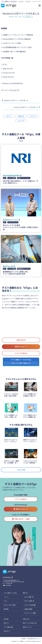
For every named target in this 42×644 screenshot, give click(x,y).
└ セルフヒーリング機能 (29, 613)
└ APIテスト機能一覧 (29, 601)
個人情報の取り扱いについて (34, 639)
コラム (6, 601)
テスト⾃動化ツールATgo (10, 593)
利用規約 (23, 639)
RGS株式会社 (8, 577)
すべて (9, 116)
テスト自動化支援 (8, 627)
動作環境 (6, 609)
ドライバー (33, 116)
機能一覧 (25, 593)
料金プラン (7, 623)
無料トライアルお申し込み (30, 623)
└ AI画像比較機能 (28, 609)
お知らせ (21, 116)
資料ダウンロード (21, 347)
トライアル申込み (21, 353)
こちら (14, 90)
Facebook (7, 585)
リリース (28, 1)
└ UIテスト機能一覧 (28, 597)
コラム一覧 (21, 470)
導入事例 (6, 619)
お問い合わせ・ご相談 (21, 519)
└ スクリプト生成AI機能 (29, 605)
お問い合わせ (21, 340)
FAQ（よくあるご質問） (10, 605)
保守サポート (7, 631)
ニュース (21, 1)
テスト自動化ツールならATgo (9, 1)
